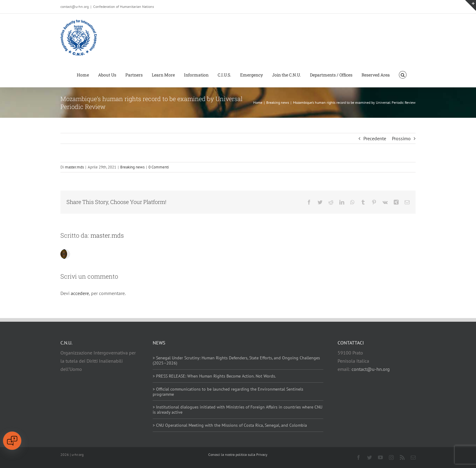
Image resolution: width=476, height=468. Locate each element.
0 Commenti (159, 167)
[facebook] (359, 457)
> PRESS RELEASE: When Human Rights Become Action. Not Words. (214, 376)
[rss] (402, 457)
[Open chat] (12, 441)
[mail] (413, 457)
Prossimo (401, 138)
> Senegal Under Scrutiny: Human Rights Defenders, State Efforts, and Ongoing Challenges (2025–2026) (236, 360)
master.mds (74, 167)
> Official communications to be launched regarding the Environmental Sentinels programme (228, 392)
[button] (403, 74)
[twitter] (369, 457)
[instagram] (391, 457)
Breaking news (132, 167)
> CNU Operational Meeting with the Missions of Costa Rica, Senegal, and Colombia (230, 425)
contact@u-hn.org (371, 369)
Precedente (375, 138)
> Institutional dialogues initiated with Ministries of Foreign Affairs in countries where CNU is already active (238, 410)
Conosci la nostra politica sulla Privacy (238, 454)
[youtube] (380, 457)
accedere (80, 293)
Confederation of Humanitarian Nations (124, 7)
